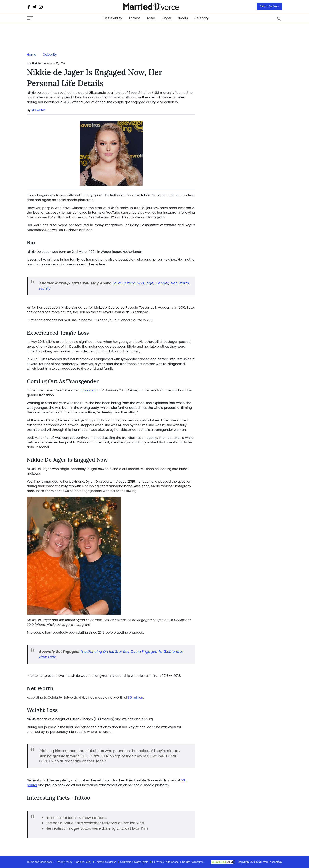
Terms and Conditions (40, 862)
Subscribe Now (270, 6)
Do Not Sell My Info (193, 862)
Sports (183, 18)
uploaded (88, 390)
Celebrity (202, 18)
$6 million (135, 697)
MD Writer (38, 110)
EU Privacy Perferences (165, 862)
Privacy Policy (64, 862)
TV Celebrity (113, 18)
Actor (151, 18)
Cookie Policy (84, 862)
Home (32, 55)
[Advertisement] (58, 31)
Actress (134, 18)
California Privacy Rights (134, 862)
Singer (166, 18)
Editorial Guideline (106, 862)
